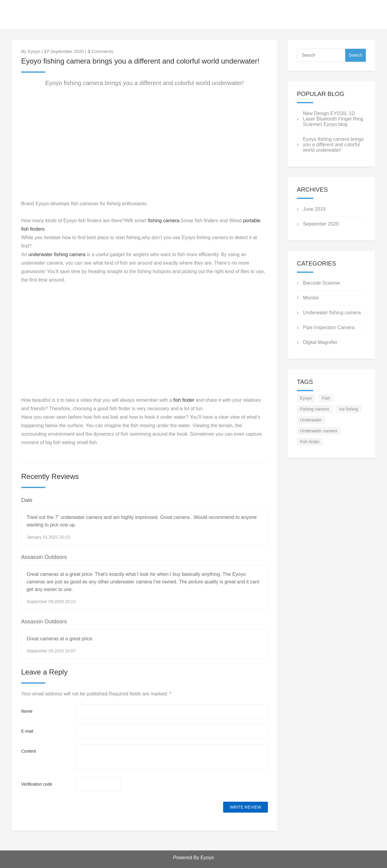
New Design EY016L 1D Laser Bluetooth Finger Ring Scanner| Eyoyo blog (333, 119)
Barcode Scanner (322, 283)
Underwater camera (319, 431)
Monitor (311, 298)
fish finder (183, 400)
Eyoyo (306, 398)
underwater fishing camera (57, 254)
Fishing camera (314, 409)
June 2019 (314, 209)
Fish (326, 398)
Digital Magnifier (320, 342)
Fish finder (310, 442)
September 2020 (321, 224)
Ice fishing (349, 409)
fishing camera (163, 221)
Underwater (311, 420)
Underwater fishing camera (332, 313)
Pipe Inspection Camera (329, 327)
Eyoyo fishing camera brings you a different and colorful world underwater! (333, 145)
